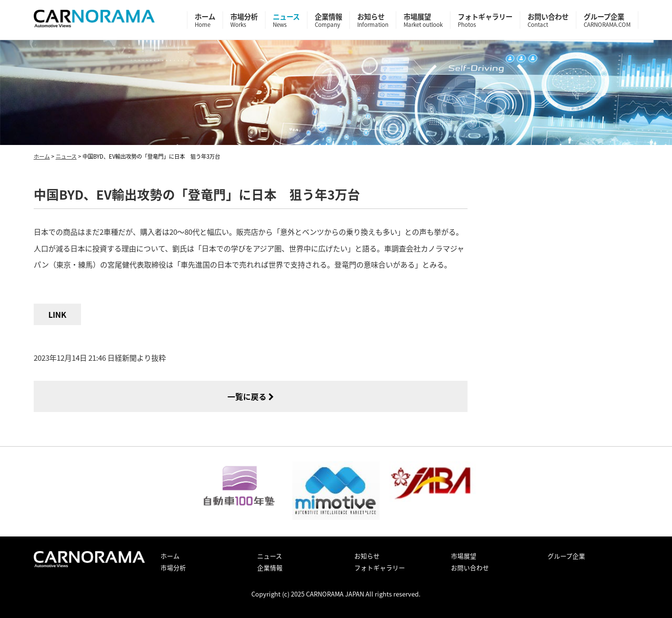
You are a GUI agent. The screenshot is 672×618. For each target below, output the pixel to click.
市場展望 (423, 20)
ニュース (286, 20)
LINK (57, 314)
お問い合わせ (548, 20)
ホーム (205, 20)
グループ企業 (607, 20)
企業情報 (328, 20)
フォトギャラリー (485, 20)
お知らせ (373, 20)
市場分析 (244, 20)
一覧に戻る (251, 396)
